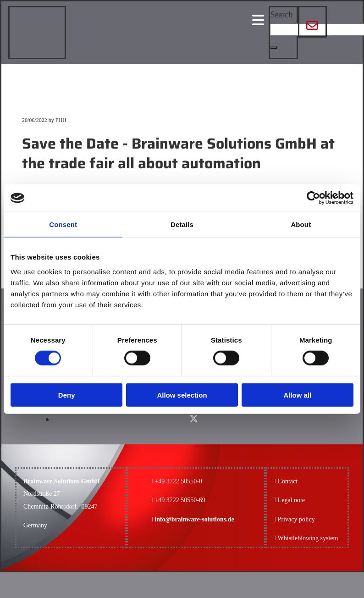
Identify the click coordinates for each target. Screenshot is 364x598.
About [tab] (301, 224)
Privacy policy (294, 519)
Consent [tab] (63, 224)
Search (281, 15)
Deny (67, 395)
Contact (288, 481)
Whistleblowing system (308, 538)
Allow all (297, 395)
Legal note (291, 500)
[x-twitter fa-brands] (194, 419)
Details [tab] (182, 224)
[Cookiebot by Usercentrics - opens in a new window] (313, 198)
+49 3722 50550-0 (178, 481)
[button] (274, 47)
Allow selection (182, 395)
